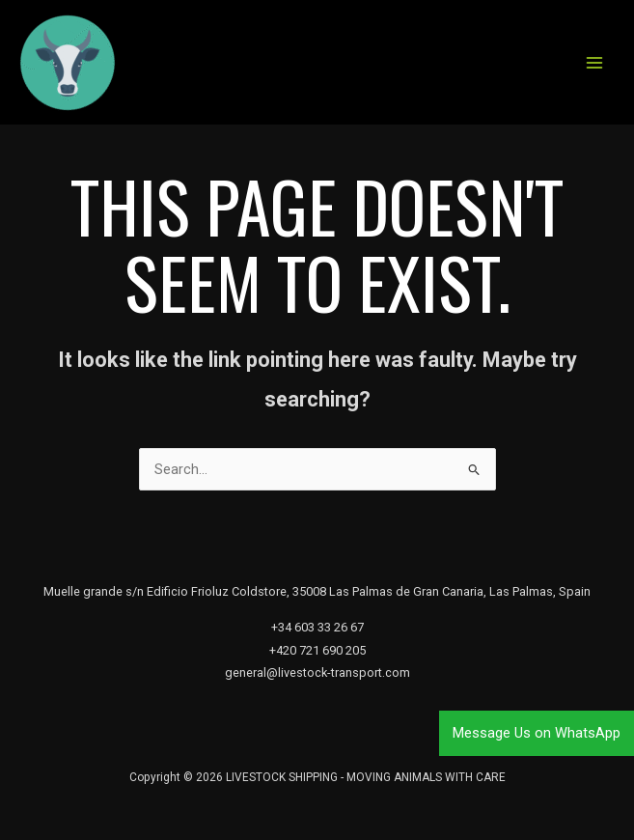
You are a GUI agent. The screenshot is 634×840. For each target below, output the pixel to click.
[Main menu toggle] (594, 63)
